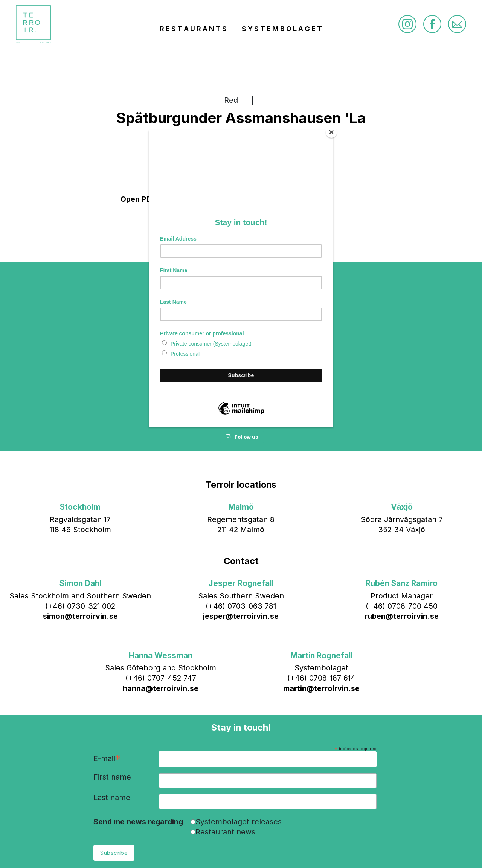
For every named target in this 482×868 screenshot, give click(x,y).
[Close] (331, 132)
